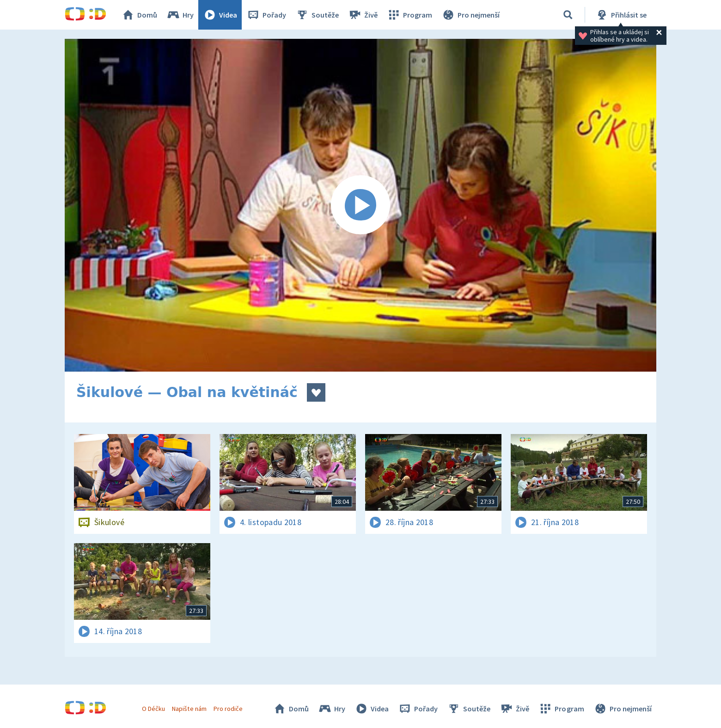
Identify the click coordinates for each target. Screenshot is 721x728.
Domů (139, 15)
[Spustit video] (360, 205)
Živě (363, 15)
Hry (180, 15)
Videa (220, 15)
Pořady (266, 15)
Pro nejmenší (470, 15)
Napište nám (189, 709)
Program (409, 15)
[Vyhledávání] (568, 15)
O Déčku (153, 709)
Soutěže (317, 15)
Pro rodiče (228, 709)
